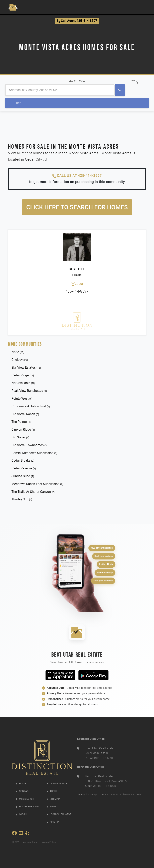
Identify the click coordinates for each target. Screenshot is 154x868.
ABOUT (52, 791)
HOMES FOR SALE (27, 807)
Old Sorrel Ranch (25, 414)
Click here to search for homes (77, 207)
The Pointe (21, 422)
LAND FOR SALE (57, 784)
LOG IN (21, 815)
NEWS (52, 807)
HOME (21, 784)
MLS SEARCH (25, 799)
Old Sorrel (20, 437)
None (18, 352)
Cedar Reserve (24, 468)
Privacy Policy (49, 842)
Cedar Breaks (23, 461)
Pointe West (22, 399)
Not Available (23, 383)
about (77, 284)
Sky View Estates (26, 367)
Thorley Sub (22, 499)
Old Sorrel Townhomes (29, 445)
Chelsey (20, 360)
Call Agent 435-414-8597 (77, 21)
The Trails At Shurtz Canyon (33, 492)
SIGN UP (53, 822)
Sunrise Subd (23, 476)
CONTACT (23, 791)
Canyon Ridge (23, 430)
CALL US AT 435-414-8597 (77, 176)
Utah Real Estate (30, 842)
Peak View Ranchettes (30, 391)
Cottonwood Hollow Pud (31, 406)
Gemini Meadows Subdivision (34, 453)
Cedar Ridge (23, 375)
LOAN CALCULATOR (59, 815)
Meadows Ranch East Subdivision (37, 484)
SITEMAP (53, 799)
